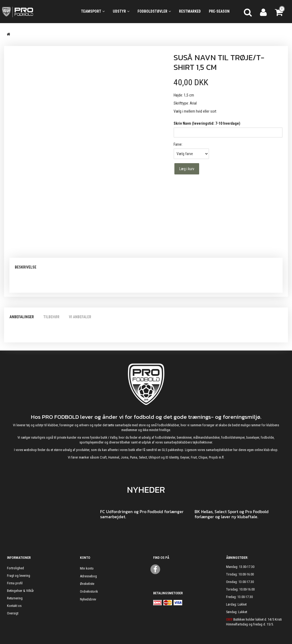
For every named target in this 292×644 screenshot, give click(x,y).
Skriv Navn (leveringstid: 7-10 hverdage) (207, 123)
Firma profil (15, 583)
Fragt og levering (19, 576)
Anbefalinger (22, 317)
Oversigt (13, 613)
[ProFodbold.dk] (36, 12)
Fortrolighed (15, 568)
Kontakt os (14, 606)
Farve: (178, 144)
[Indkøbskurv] (279, 12)
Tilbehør (51, 317)
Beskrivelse (26, 267)
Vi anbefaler (80, 317)
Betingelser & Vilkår (20, 591)
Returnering (15, 598)
